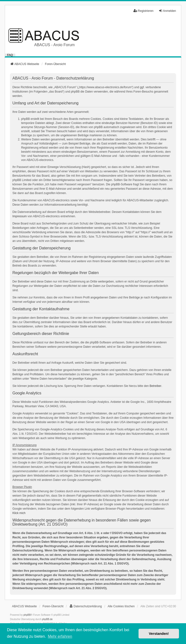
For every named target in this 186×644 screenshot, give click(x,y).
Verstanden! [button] (159, 634)
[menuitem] (86, 606)
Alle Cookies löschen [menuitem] (121, 606)
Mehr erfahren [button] (60, 636)
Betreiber (156, 386)
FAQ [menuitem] (10, 55)
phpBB (27, 615)
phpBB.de (47, 619)
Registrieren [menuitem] (143, 11)
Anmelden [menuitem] (167, 11)
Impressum (19, 216)
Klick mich (19, 513)
